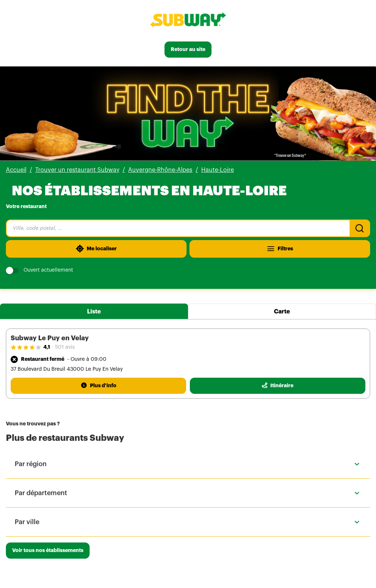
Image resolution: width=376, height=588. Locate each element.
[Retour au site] (188, 50)
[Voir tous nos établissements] (48, 551)
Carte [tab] (282, 312)
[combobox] (178, 228)
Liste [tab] (94, 312)
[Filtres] (280, 249)
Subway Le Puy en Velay (50, 338)
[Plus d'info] (98, 386)
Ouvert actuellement (39, 270)
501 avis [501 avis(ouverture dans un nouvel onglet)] (65, 347)
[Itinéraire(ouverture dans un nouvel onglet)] (278, 386)
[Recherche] (360, 228)
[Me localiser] (96, 249)
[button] (188, 464)
